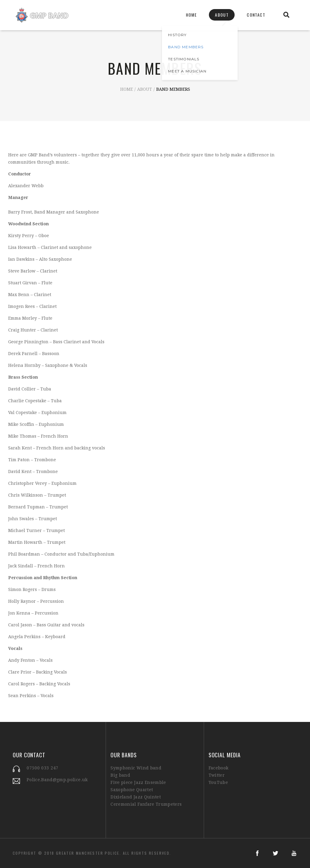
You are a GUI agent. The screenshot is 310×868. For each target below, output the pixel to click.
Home (191, 15)
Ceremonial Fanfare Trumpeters (146, 804)
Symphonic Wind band (136, 768)
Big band (120, 775)
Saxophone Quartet (132, 790)
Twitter (217, 775)
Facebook (219, 768)
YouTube (218, 782)
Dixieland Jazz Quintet (136, 797)
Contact (256, 15)
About (222, 15)
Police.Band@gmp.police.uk (57, 780)
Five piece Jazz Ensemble (138, 782)
